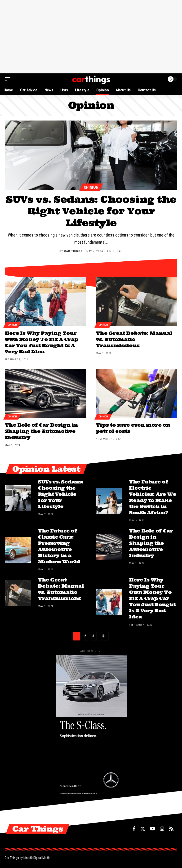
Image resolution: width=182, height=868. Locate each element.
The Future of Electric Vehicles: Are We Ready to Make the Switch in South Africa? (153, 497)
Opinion (91, 187)
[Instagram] (162, 829)
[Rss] (171, 829)
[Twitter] (143, 829)
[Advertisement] (91, 37)
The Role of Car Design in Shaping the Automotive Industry (41, 431)
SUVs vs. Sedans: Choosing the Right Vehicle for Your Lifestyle (91, 211)
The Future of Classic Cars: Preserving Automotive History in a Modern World (59, 546)
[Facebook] (134, 829)
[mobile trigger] (9, 79)
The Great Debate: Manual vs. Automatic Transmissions (134, 339)
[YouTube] (153, 829)
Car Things (73, 251)
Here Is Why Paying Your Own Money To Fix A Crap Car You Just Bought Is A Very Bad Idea (41, 342)
